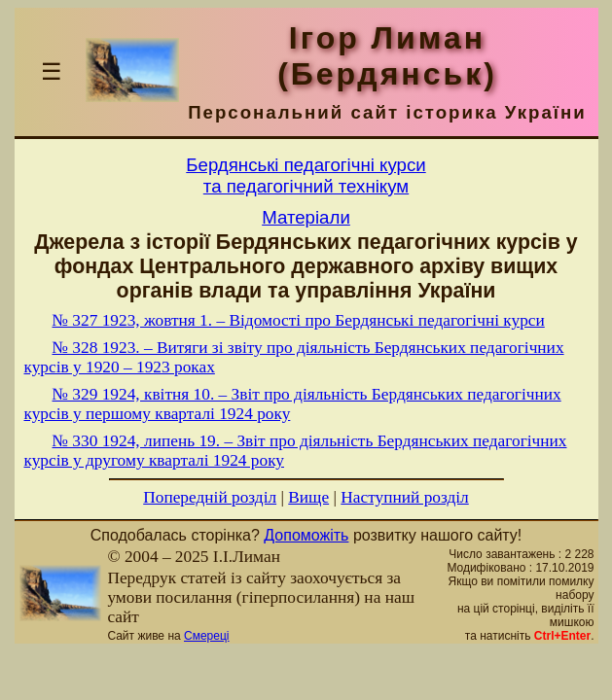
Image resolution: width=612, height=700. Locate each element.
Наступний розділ (404, 497)
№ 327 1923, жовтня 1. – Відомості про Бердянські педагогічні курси (299, 320)
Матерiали (306, 217)
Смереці (206, 636)
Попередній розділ (210, 497)
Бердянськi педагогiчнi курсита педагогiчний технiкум (306, 175)
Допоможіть (306, 535)
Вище (308, 497)
